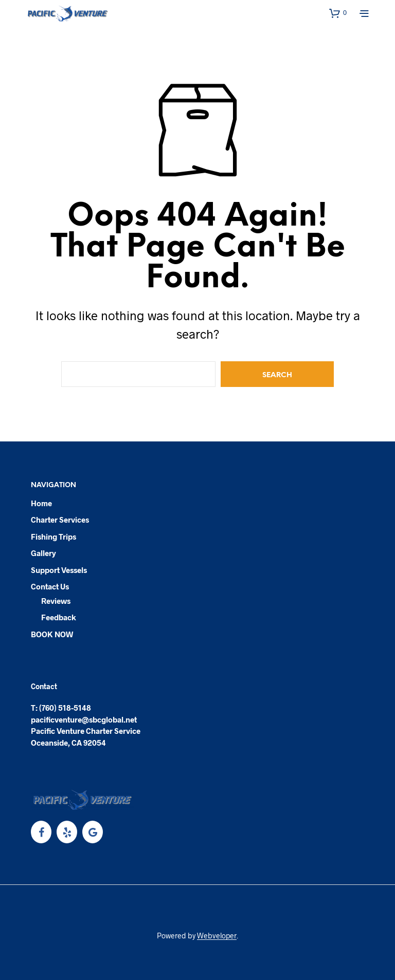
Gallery (43, 553)
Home (41, 503)
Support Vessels (59, 570)
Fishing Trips (53, 537)
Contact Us (50, 586)
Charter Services (60, 520)
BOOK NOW (52, 634)
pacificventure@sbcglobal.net (84, 719)
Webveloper (217, 936)
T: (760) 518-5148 (61, 708)
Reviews (56, 601)
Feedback (59, 617)
